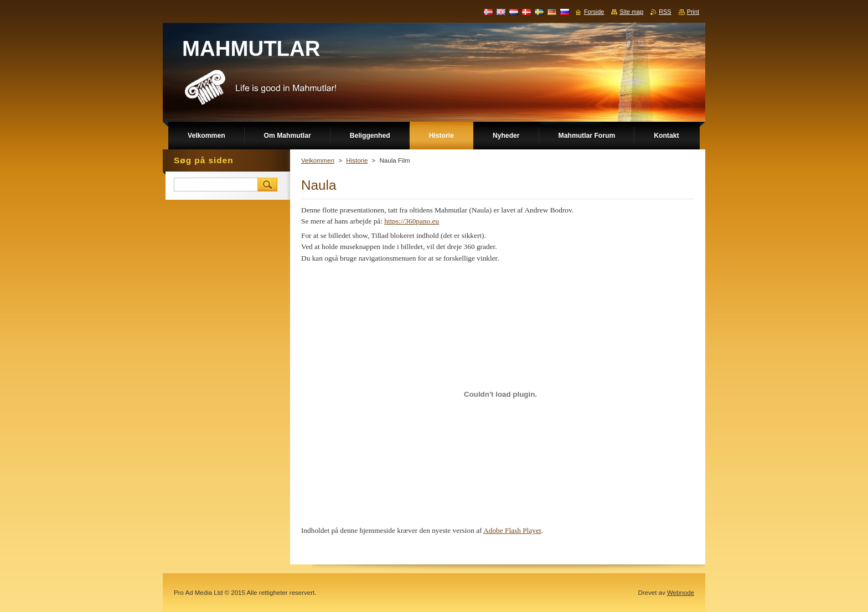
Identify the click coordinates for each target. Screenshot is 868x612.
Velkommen (318, 160)
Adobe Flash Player (512, 530)
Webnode (681, 593)
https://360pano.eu (412, 221)
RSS (665, 12)
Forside (594, 12)
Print (693, 12)
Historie (357, 160)
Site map (631, 12)
